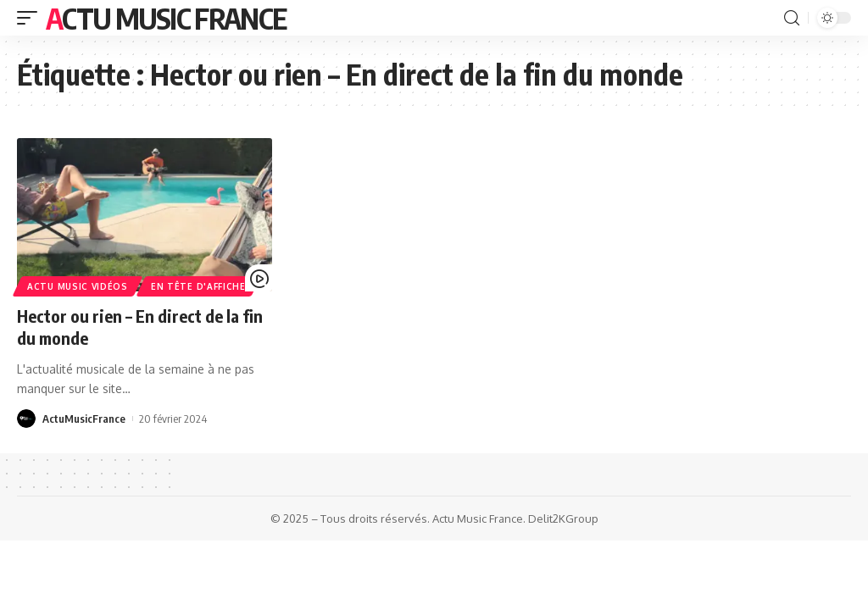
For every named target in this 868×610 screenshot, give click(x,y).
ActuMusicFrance (84, 419)
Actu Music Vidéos (78, 286)
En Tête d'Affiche (198, 286)
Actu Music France (166, 18)
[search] (792, 18)
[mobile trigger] (31, 18)
